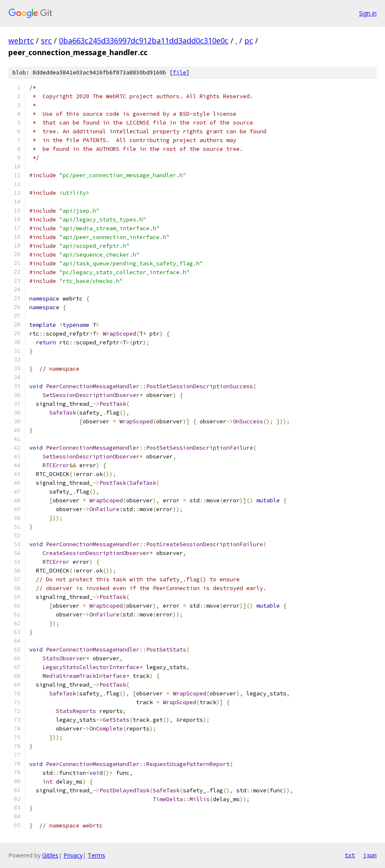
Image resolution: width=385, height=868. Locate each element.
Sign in (368, 13)
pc (249, 41)
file (180, 73)
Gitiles (50, 855)
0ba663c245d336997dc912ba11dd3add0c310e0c (144, 41)
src (46, 41)
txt (350, 855)
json (370, 855)
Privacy (73, 855)
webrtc (21, 41)
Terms (96, 855)
